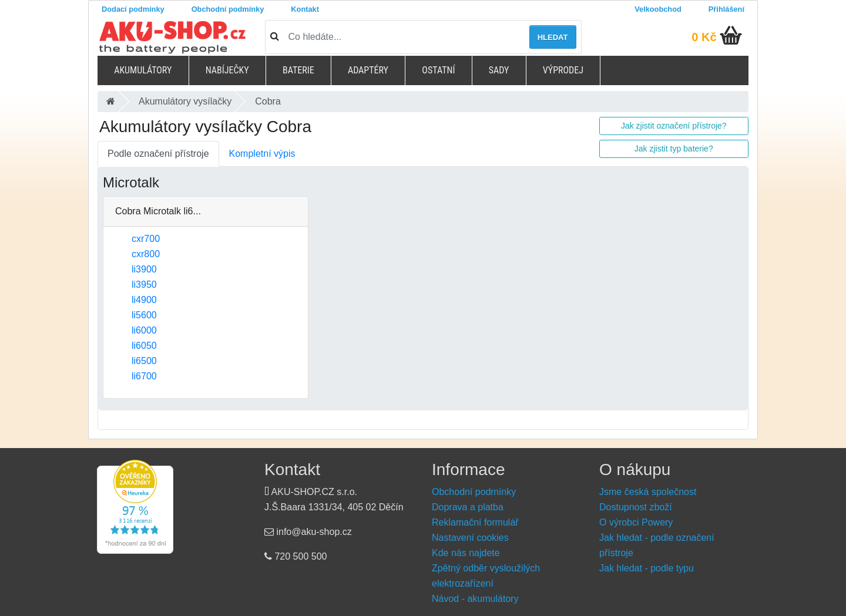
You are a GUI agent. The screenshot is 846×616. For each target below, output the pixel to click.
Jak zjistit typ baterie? (674, 149)
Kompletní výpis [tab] (262, 154)
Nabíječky (227, 70)
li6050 (144, 346)
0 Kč (704, 37)
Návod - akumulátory (475, 599)
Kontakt (305, 9)
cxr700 (146, 239)
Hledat (553, 37)
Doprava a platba (468, 507)
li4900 (144, 300)
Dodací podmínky (133, 9)
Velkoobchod (658, 9)
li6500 (144, 361)
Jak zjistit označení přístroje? (674, 126)
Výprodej (563, 70)
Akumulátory (143, 70)
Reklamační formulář (475, 522)
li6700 (144, 376)
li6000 (144, 330)
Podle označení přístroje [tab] (158, 154)
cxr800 (146, 254)
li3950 (144, 285)
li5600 (144, 315)
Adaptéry (368, 70)
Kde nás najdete (466, 553)
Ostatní (438, 70)
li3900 (144, 269)
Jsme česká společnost (648, 492)
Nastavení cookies (470, 538)
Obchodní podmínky (228, 9)
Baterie (298, 70)
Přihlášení (726, 9)
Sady (499, 70)
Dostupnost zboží (636, 507)
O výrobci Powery (636, 522)
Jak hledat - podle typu (647, 568)
